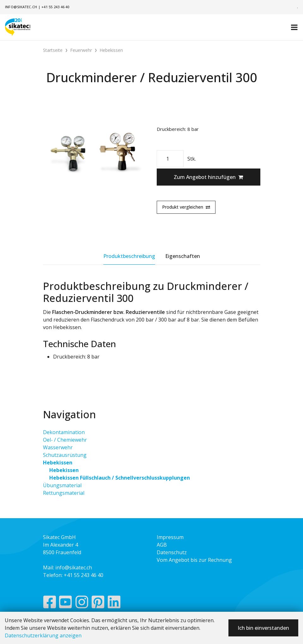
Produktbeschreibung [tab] (129, 256)
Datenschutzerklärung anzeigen (43, 635)
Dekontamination (64, 432)
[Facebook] (49, 604)
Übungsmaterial (62, 485)
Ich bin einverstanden (263, 628)
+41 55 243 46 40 (55, 7)
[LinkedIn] (114, 604)
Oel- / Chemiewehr (65, 440)
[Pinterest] (98, 604)
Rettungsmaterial (64, 493)
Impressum (170, 537)
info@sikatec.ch (21, 7)
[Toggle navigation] (294, 27)
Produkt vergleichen (186, 207)
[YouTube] (66, 604)
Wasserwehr (58, 447)
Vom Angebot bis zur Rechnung (194, 560)
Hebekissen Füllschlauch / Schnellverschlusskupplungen (120, 478)
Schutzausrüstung (65, 455)
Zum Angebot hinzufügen (208, 177)
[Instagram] (82, 604)
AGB (162, 545)
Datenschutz (172, 552)
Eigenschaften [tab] (183, 256)
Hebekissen (58, 463)
